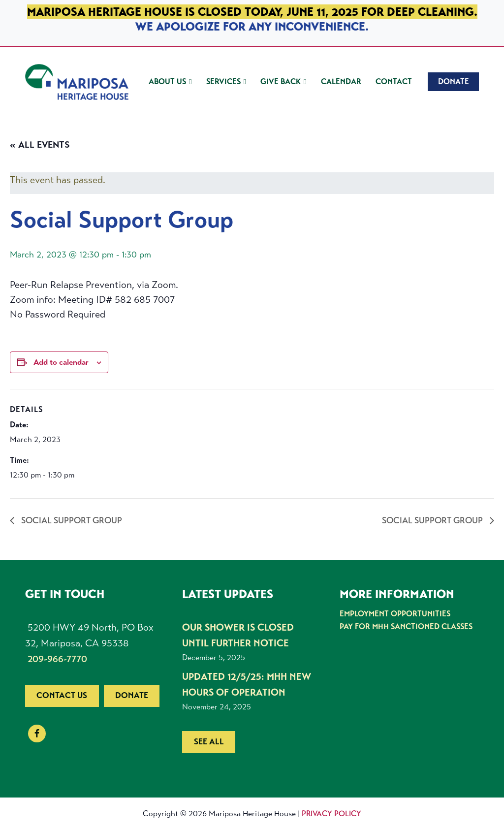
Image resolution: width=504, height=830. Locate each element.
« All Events (40, 145)
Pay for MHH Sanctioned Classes (406, 626)
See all (209, 742)
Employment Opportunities (395, 614)
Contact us (62, 695)
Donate (132, 695)
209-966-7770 (57, 659)
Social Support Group (71, 520)
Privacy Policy (331, 814)
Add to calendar (61, 362)
